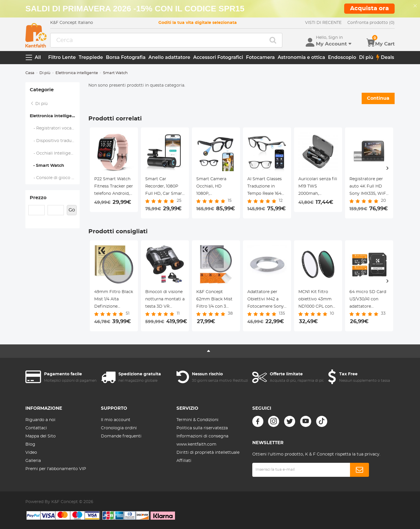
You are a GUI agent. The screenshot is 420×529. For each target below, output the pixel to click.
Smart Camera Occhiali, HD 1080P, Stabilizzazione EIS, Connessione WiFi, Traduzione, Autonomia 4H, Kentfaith (216, 187)
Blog (30, 444)
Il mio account (116, 420)
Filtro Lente (62, 57)
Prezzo (38, 198)
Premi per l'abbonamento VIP (56, 469)
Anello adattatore (169, 57)
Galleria (33, 461)
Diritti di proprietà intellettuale (208, 453)
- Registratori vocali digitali (55, 128)
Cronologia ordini (119, 428)
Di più (366, 57)
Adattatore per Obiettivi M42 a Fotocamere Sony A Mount (266, 300)
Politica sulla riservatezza (202, 428)
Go (72, 210)
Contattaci (36, 428)
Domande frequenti (121, 436)
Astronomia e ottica (301, 57)
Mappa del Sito (41, 436)
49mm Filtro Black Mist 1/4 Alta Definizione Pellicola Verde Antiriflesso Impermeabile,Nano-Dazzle (114, 300)
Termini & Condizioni (197, 420)
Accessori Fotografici (218, 57)
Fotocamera (260, 57)
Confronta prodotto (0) (371, 23)
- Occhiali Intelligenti (53, 153)
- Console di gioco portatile (55, 178)
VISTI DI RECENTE (323, 23)
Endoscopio (342, 57)
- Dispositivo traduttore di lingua (55, 141)
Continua (378, 98)
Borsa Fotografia (126, 57)
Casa (30, 73)
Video (31, 453)
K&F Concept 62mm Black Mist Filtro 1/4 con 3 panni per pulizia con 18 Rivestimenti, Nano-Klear (214, 300)
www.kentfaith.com (196, 444)
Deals (385, 57)
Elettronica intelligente (77, 73)
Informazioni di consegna (202, 436)
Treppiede (91, 57)
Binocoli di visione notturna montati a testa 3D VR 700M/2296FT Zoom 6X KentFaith (165, 300)
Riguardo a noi (40, 420)
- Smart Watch (47, 166)
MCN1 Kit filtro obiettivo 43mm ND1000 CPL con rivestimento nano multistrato (317, 300)
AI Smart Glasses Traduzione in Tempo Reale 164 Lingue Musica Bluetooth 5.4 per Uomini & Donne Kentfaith (265, 187)
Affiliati (184, 461)
